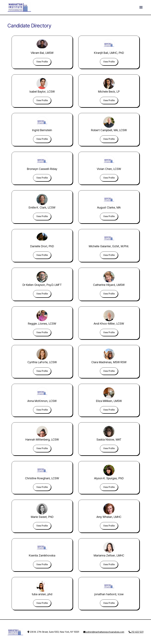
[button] (141, 7)
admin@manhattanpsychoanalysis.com (104, 632)
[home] (19, 7)
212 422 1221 (136, 632)
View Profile (42, 62)
